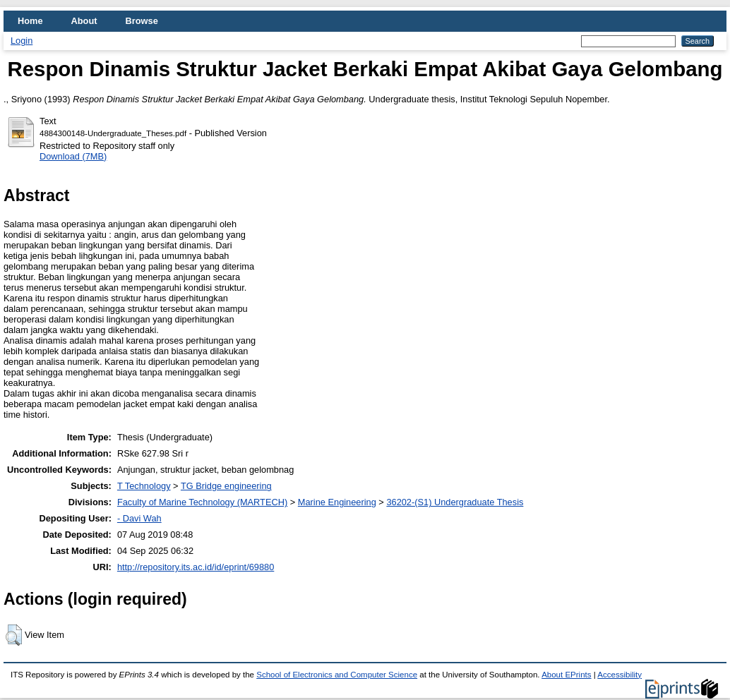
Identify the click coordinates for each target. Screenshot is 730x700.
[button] (14, 635)
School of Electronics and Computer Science (337, 675)
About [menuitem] (84, 21)
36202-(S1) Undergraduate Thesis (455, 502)
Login (22, 41)
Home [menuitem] (30, 21)
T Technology (144, 486)
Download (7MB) (73, 156)
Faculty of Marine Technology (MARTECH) (202, 502)
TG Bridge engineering (226, 486)
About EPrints (566, 675)
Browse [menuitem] (142, 21)
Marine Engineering (337, 502)
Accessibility (620, 675)
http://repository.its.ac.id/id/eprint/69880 (196, 567)
